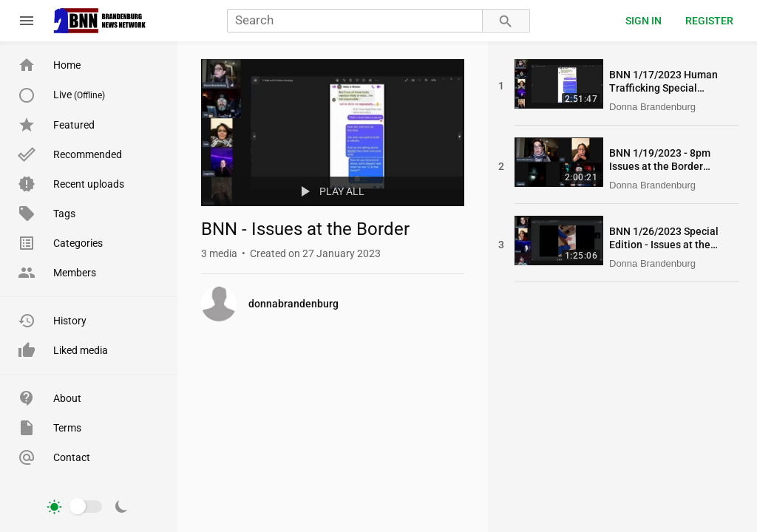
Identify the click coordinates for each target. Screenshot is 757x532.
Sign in (644, 21)
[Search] (355, 21)
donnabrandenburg (293, 304)
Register (709, 21)
